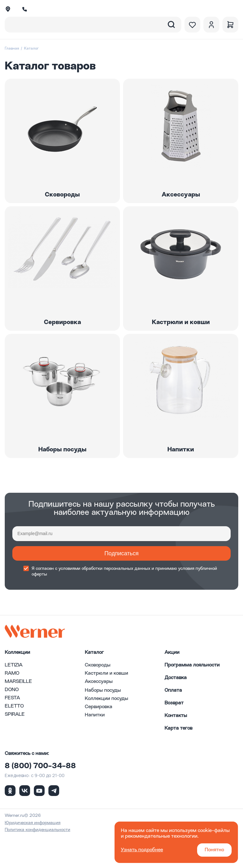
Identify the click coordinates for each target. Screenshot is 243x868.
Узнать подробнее (142, 850)
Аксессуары (99, 713)
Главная (12, 49)
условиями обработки (81, 600)
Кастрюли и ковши (106, 705)
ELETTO (14, 738)
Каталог (94, 684)
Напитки (95, 746)
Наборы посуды (103, 722)
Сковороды (98, 696)
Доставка (176, 709)
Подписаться (121, 585)
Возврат (174, 734)
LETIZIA (14, 696)
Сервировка (99, 738)
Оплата (173, 722)
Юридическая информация (33, 854)
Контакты (176, 747)
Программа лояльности (192, 696)
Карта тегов (178, 760)
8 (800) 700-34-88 (40, 798)
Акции (172, 684)
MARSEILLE (18, 713)
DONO (12, 721)
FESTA (12, 729)
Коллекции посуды (106, 730)
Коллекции (17, 684)
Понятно (214, 850)
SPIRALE (15, 746)
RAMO (12, 705)
